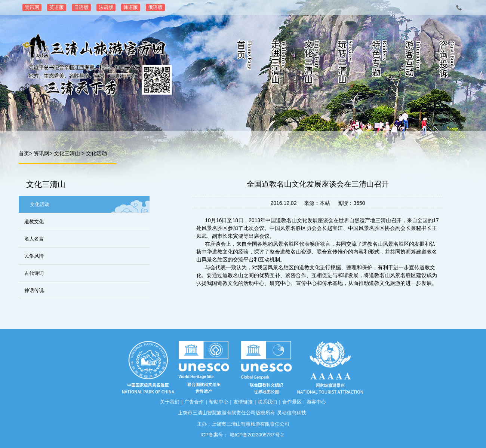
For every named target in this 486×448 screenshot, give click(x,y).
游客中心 (316, 402)
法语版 (106, 7)
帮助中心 (219, 402)
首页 (245, 64)
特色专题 (379, 64)
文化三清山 (312, 64)
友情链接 (243, 402)
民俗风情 (34, 256)
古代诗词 (34, 273)
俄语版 (155, 7)
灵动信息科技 (292, 413)
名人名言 (34, 239)
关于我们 (170, 402)
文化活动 (96, 153)
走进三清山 (279, 64)
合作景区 (292, 402)
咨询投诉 (447, 64)
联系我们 (267, 402)
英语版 (57, 7)
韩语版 (131, 7)
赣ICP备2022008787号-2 (257, 435)
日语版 (81, 7)
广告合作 (194, 402)
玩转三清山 (346, 64)
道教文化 (34, 222)
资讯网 (32, 7)
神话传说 (34, 290)
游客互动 (413, 64)
